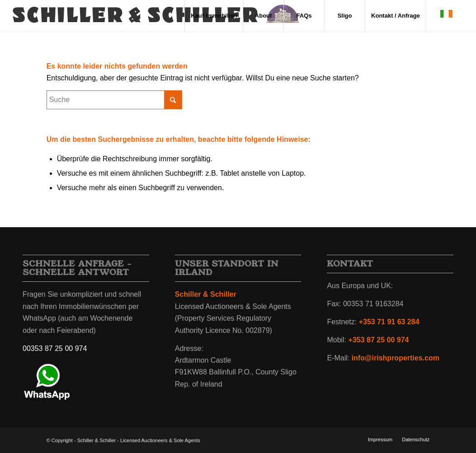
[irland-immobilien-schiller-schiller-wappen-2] (156, 16)
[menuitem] (214, 16)
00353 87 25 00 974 (55, 348)
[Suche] (114, 100)
